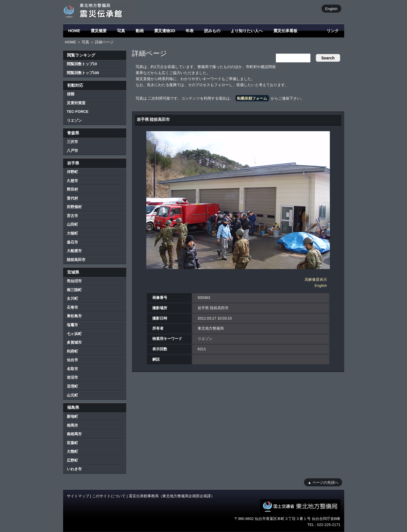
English (331, 8)
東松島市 (74, 316)
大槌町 (72, 233)
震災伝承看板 (285, 31)
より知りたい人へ (247, 31)
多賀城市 (74, 342)
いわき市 (74, 469)
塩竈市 (72, 325)
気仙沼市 (74, 281)
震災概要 (99, 31)
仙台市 (72, 360)
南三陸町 (74, 290)
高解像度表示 (316, 279)
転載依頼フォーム (252, 98)
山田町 (72, 224)
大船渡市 (74, 251)
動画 (140, 31)
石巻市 (72, 307)
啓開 (71, 94)
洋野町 (72, 172)
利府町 (72, 351)
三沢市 (72, 142)
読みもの (212, 31)
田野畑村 (74, 207)
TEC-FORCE (78, 112)
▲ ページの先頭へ (323, 482)
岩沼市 (72, 377)
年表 (190, 31)
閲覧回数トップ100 (83, 73)
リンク (333, 31)
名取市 (72, 369)
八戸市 (72, 151)
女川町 (72, 298)
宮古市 (72, 216)
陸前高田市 (76, 260)
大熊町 (72, 451)
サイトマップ (78, 496)
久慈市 (72, 181)
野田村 (72, 189)
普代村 (72, 198)
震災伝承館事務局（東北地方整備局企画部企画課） (172, 496)
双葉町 (72, 443)
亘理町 (72, 386)
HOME (74, 31)
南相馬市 (74, 434)
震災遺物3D (165, 31)
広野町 (72, 460)
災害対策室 (76, 103)
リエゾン (74, 120)
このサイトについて (109, 496)
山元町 (72, 395)
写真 (121, 31)
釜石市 (72, 242)
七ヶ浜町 (74, 334)
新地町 (72, 416)
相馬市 (72, 425)
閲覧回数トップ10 (82, 64)
